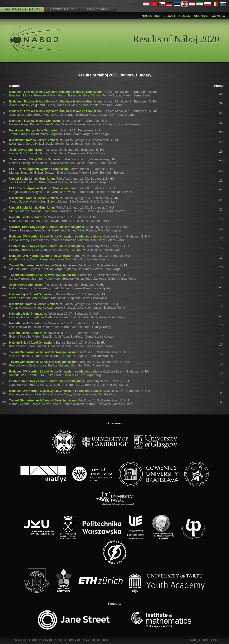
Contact (219, 16)
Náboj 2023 (151, 16)
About (170, 16)
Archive (201, 16)
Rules (185, 16)
